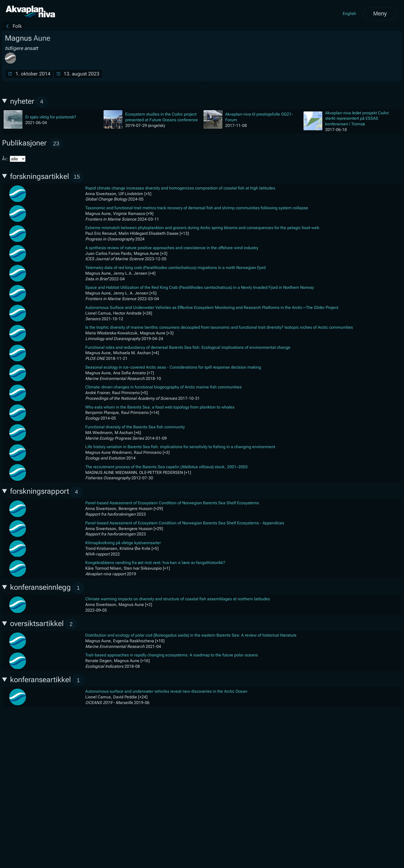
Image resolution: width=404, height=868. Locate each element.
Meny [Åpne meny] (380, 14)
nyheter (29, 102)
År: (14, 159)
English (349, 14)
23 (56, 144)
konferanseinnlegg (47, 588)
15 (77, 177)
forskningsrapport (46, 492)
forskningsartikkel (47, 177)
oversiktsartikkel (44, 624)
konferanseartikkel (47, 680)
